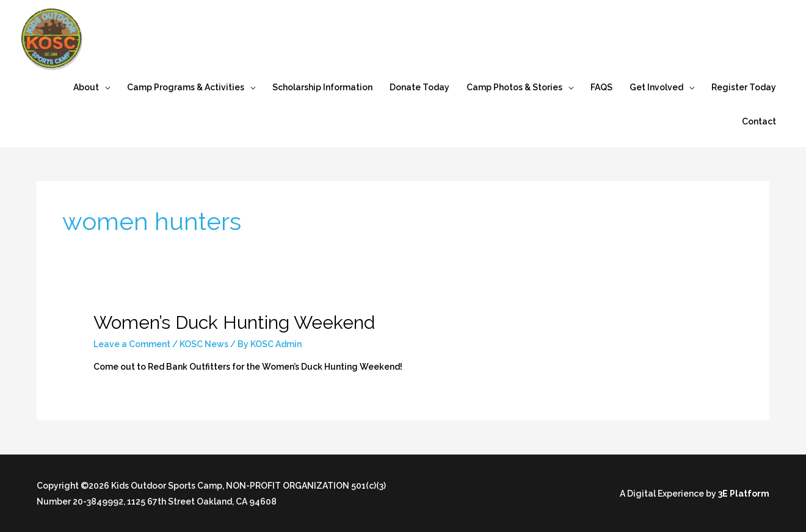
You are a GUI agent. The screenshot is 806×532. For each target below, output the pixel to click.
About (86, 87)
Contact (759, 121)
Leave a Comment (132, 344)
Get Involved (656, 87)
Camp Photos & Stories (514, 87)
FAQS (601, 87)
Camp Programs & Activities (186, 87)
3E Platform (744, 494)
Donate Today (419, 87)
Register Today (744, 87)
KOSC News (204, 344)
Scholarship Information (322, 87)
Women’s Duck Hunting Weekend (234, 322)
